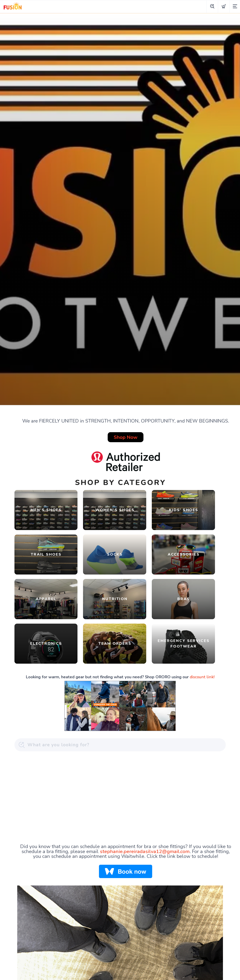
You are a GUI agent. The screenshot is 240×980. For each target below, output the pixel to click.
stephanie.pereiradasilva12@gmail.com (145, 826)
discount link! (202, 651)
